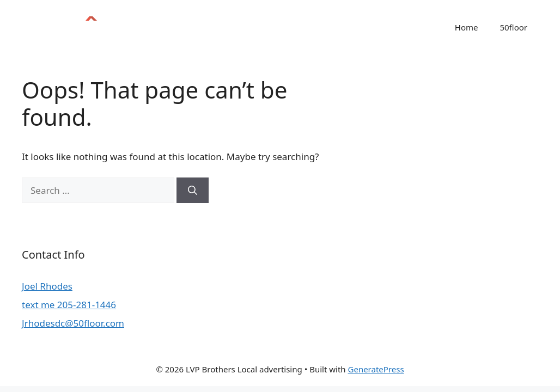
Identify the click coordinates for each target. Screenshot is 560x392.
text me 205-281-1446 (69, 305)
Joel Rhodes (47, 286)
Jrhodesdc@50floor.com (73, 323)
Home (467, 27)
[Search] (193, 191)
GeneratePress (376, 369)
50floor (513, 27)
